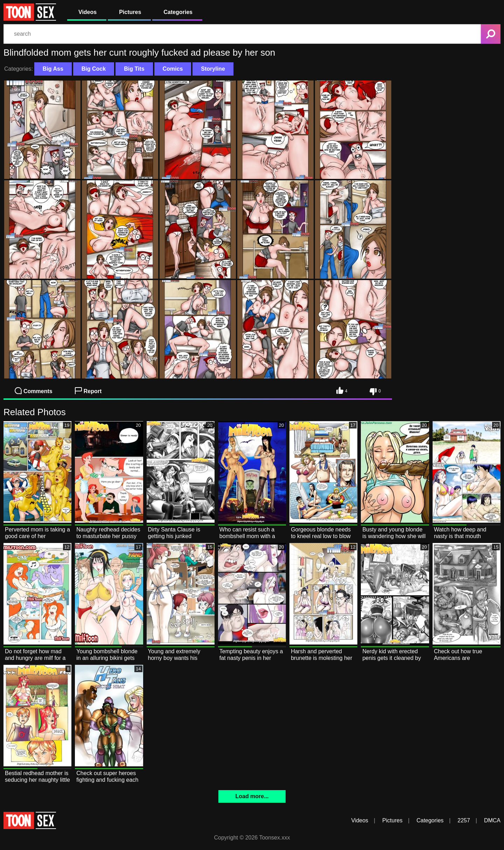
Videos (87, 12)
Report (88, 391)
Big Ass (53, 69)
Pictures (130, 12)
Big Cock (94, 69)
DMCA (492, 820)
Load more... (252, 796)
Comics (173, 69)
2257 (464, 820)
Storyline (213, 69)
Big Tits (134, 69)
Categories (178, 12)
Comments (34, 391)
